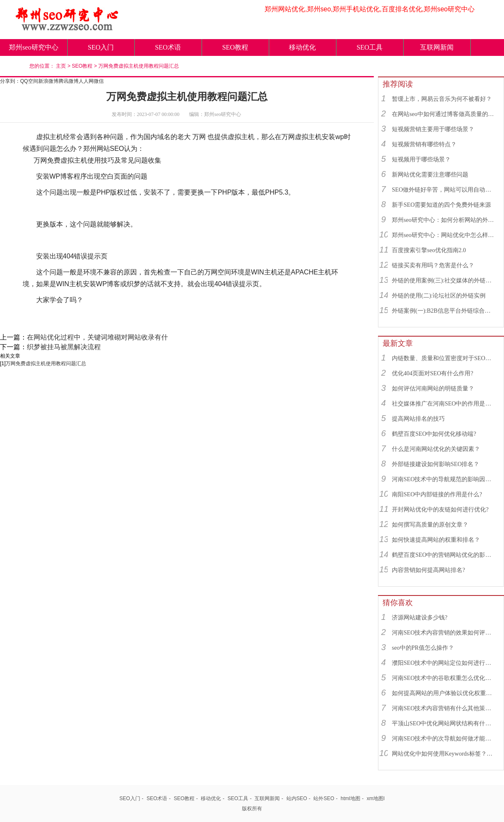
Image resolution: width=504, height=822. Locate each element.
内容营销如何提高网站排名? (428, 570)
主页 (61, 66)
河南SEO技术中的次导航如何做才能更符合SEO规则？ (444, 739)
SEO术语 (168, 47)
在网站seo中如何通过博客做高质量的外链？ (444, 114)
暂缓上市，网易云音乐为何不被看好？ (442, 99)
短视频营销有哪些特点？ (424, 144)
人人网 (86, 81)
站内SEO (297, 798)
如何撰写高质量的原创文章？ (430, 525)
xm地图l (376, 798)
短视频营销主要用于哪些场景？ (433, 129)
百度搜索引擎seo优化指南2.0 (429, 250)
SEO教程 (235, 47)
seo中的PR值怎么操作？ (423, 648)
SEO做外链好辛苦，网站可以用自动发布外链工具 (444, 190)
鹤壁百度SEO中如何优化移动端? (434, 434)
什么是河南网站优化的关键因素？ (436, 449)
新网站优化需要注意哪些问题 (430, 175)
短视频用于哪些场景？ (421, 159)
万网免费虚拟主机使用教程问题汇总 (139, 66)
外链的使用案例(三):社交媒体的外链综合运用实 (444, 281)
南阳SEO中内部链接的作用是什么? (437, 494)
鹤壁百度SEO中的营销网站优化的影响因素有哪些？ (444, 555)
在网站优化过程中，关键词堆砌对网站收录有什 (97, 337)
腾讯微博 (68, 81)
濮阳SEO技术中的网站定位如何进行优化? (444, 663)
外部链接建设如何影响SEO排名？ (436, 464)
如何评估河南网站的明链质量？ (433, 389)
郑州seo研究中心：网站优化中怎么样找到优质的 (444, 235)
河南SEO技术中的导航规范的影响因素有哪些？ (444, 479)
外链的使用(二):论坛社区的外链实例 (439, 296)
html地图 (350, 798)
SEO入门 (101, 47)
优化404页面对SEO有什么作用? (433, 373)
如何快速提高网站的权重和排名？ (436, 540)
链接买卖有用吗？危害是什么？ (433, 265)
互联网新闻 (437, 47)
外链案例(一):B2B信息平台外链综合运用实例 (444, 311)
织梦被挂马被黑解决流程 (64, 347)
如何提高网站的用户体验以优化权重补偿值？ (444, 693)
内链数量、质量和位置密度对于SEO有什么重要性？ (444, 358)
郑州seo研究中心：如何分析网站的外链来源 (444, 220)
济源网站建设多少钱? (420, 618)
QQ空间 (29, 81)
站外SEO (324, 798)
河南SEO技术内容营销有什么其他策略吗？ (444, 708)
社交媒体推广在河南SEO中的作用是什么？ (444, 404)
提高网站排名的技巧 (418, 419)
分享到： (10, 81)
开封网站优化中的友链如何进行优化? (440, 510)
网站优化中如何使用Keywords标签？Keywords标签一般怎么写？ (444, 754)
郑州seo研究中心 (33, 47)
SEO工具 (370, 47)
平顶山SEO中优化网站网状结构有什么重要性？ (444, 723)
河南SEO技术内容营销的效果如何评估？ (444, 633)
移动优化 (302, 47)
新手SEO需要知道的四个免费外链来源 (441, 205)
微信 (99, 81)
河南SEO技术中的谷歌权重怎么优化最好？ (444, 678)
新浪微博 (48, 81)
